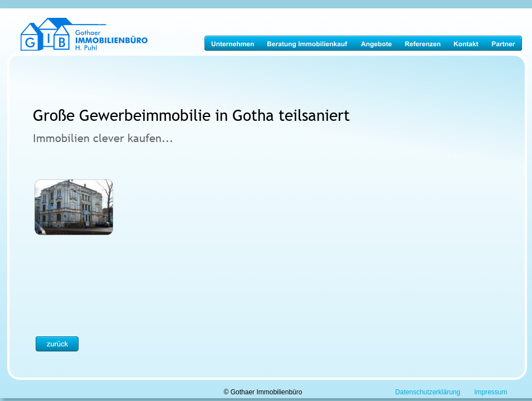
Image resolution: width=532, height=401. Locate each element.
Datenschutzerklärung (428, 392)
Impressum (490, 392)
